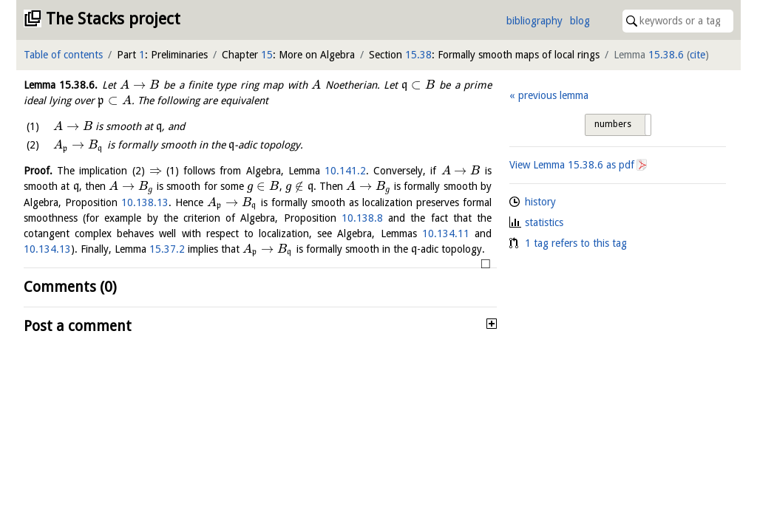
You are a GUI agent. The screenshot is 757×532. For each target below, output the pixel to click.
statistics (544, 222)
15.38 (418, 55)
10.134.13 (47, 249)
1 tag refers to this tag (576, 243)
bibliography (534, 21)
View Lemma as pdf (572, 165)
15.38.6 (666, 55)
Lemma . (61, 85)
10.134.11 (446, 233)
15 (267, 55)
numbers (613, 124)
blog (580, 21)
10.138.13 (145, 202)
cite (697, 55)
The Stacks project (113, 19)
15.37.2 (167, 249)
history (540, 202)
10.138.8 (362, 218)
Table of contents (63, 55)
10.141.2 (345, 171)
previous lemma (553, 95)
